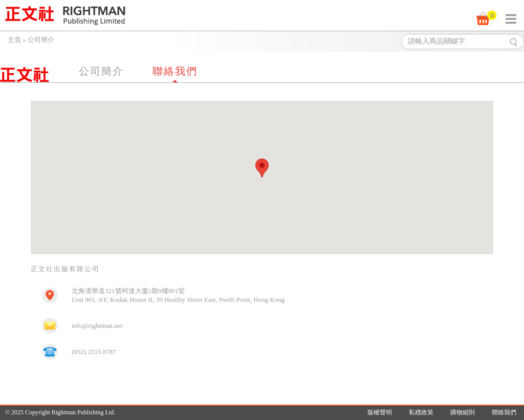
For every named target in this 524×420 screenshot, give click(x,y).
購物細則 (463, 412)
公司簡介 (101, 71)
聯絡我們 (175, 71)
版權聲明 (380, 412)
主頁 (14, 40)
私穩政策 (421, 412)
